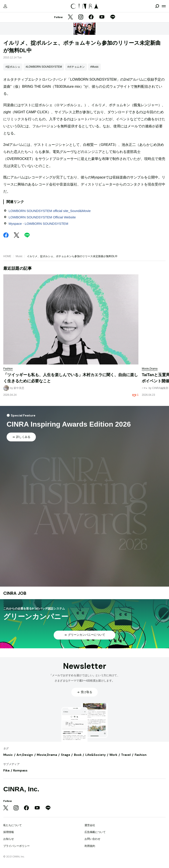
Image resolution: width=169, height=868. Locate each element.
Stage (66, 755)
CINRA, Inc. (21, 789)
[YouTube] (102, 17)
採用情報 (9, 832)
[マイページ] (5, 6)
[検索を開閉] (157, 6)
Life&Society (96, 755)
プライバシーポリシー (17, 846)
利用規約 (90, 846)
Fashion (141, 755)
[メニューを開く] (164, 6)
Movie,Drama (47, 755)
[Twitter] (70, 17)
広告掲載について (95, 832)
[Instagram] (81, 17)
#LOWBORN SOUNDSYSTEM (44, 67)
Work (113, 755)
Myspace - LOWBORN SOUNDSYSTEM (38, 224)
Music (19, 256)
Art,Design (25, 755)
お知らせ (9, 839)
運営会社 (90, 825)
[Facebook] (91, 17)
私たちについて (13, 825)
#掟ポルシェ (13, 67)
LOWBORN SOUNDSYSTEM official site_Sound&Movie (50, 211)
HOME (7, 256)
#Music (94, 67)
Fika (6, 770)
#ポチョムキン (76, 67)
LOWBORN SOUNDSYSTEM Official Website (42, 217)
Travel (126, 755)
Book (78, 755)
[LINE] (113, 17)
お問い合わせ (92, 839)
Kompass (20, 770)
